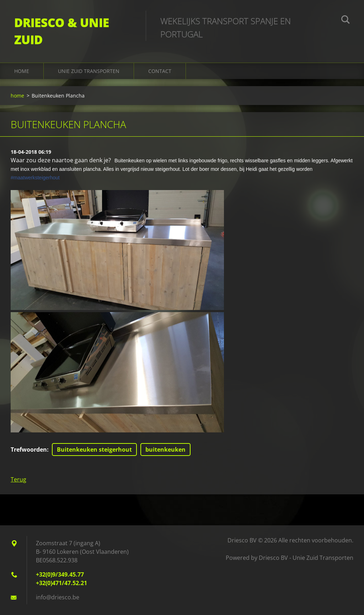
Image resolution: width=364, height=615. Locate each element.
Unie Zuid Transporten (89, 71)
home (22, 71)
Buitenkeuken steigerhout (94, 450)
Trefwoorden (29, 450)
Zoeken (346, 21)
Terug (18, 479)
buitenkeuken (165, 450)
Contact (160, 71)
